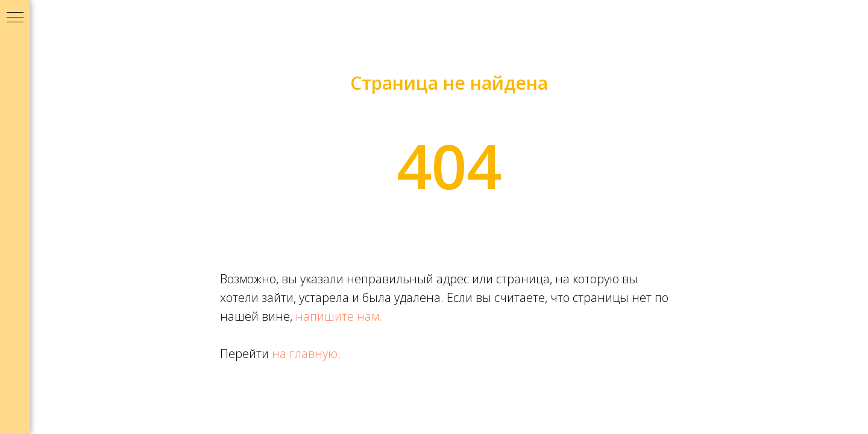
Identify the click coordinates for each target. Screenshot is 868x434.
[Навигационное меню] (15, 18)
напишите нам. (339, 316)
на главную (305, 354)
